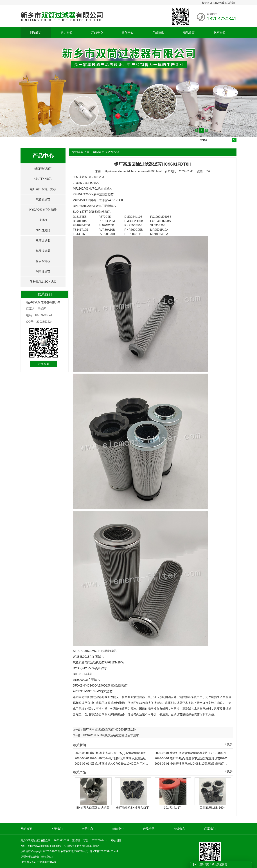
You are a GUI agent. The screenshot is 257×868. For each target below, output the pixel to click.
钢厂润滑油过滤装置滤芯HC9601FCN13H (110, 730)
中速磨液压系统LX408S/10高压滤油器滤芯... (191, 764)
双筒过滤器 (43, 241)
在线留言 (189, 32)
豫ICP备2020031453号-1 (104, 851)
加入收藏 (219, 3)
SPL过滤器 (43, 230)
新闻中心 (128, 32)
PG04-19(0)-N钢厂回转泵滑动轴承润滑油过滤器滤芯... (113, 758)
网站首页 (36, 32)
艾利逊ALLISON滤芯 (43, 282)
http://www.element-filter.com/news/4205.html (133, 171)
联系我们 (231, 3)
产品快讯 (158, 32)
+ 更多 (229, 744)
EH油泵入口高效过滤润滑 (93, 808)
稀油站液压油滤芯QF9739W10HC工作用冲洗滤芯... (113, 764)
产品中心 (97, 32)
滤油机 (43, 220)
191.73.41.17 (172, 808)
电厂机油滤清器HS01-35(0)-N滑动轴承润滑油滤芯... (113, 753)
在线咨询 (44, 364)
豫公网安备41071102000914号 (39, 862)
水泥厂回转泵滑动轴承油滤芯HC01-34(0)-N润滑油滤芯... (193, 753)
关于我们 (66, 32)
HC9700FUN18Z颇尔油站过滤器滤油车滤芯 (111, 735)
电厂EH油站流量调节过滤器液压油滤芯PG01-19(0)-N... (193, 758)
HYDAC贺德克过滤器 (43, 210)
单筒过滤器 (43, 251)
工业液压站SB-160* (212, 808)
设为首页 (207, 3)
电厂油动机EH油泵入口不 (132, 808)
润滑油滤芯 (43, 271)
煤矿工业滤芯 (43, 179)
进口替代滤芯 (43, 169)
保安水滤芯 (43, 261)
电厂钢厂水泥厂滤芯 (43, 189)
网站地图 (116, 840)
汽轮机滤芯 (43, 199)
